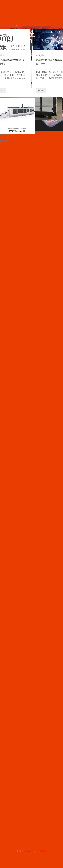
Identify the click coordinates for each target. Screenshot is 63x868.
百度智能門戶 (29, 851)
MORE (41, 91)
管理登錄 (43, 851)
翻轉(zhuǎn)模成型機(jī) (17, 128)
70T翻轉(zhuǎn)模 (17, 131)
